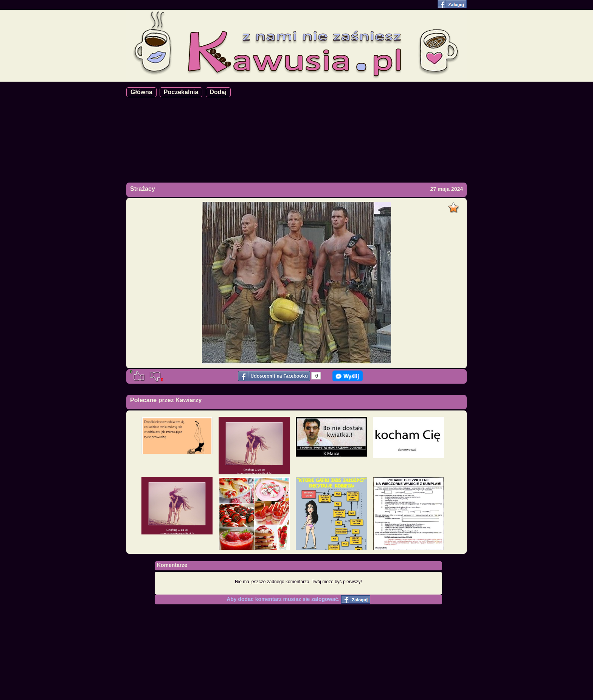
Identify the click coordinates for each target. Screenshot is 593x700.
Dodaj (218, 92)
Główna (141, 92)
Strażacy (143, 189)
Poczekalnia (181, 92)
